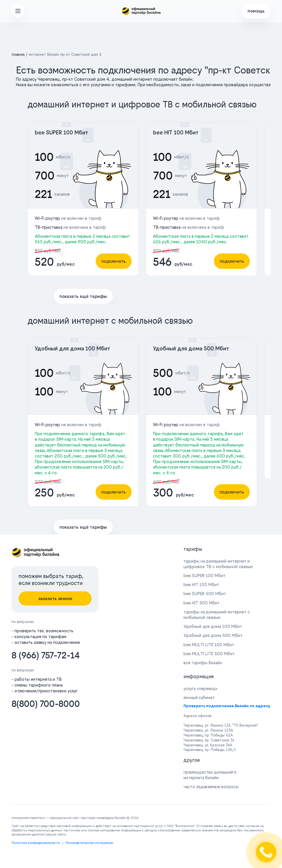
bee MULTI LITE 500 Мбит (209, 654)
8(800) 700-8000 (46, 704)
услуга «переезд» (201, 688)
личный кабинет (199, 697)
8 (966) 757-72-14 (46, 655)
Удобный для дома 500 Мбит (191, 349)
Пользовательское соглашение (89, 843)
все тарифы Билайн (203, 663)
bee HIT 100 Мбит (176, 133)
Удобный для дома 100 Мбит (72, 349)
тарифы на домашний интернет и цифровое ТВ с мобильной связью (218, 564)
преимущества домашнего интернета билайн (210, 775)
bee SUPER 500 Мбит (205, 594)
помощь (256, 11)
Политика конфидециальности (36, 843)
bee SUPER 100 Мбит (61, 133)
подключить (114, 261)
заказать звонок (55, 598)
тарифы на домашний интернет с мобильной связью (217, 615)
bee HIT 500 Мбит (202, 603)
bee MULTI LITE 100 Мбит (209, 645)
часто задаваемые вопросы (211, 787)
